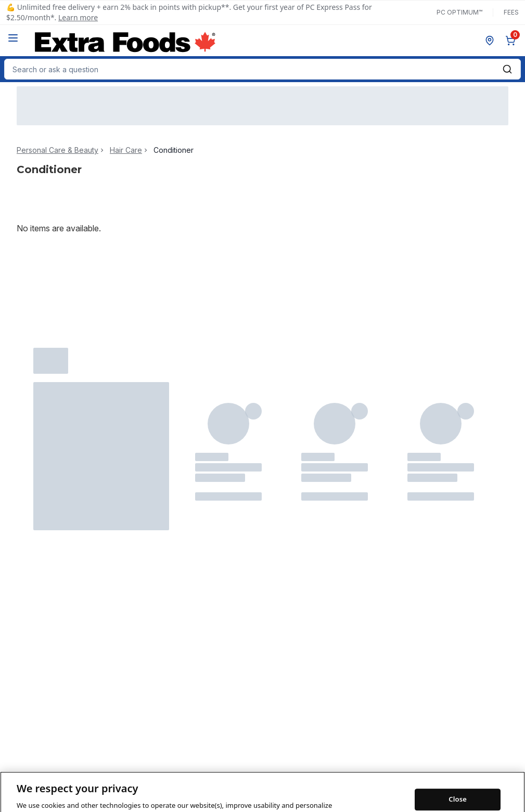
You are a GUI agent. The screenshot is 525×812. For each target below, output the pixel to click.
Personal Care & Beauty (57, 150)
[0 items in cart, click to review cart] (513, 41)
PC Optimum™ (459, 12)
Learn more (78, 17)
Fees (511, 12)
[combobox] (262, 69)
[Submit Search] (507, 69)
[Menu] (13, 38)
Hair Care (126, 150)
